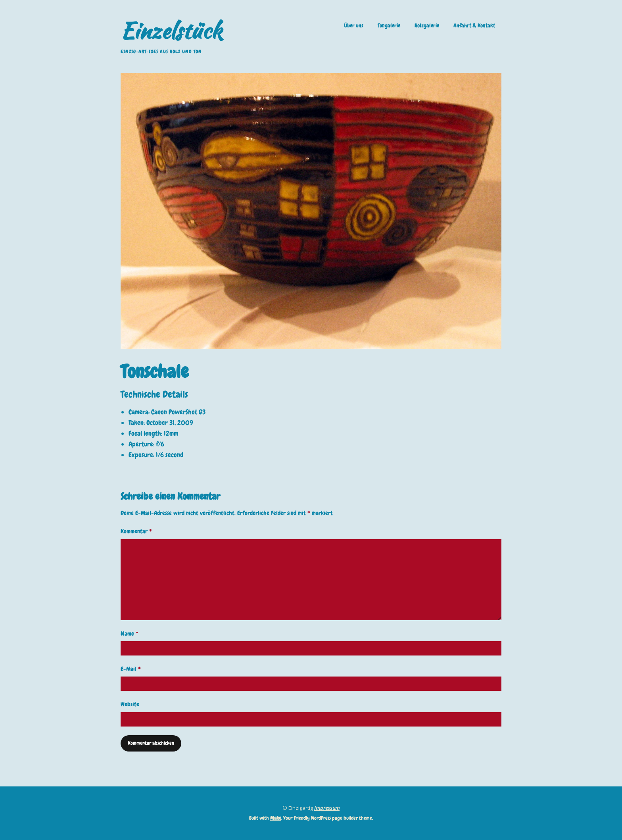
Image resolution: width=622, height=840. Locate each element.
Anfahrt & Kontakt (474, 25)
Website (130, 704)
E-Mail (131, 669)
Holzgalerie (427, 25)
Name (130, 634)
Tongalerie (389, 25)
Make (276, 818)
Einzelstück (171, 31)
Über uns (354, 25)
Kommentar (136, 531)
